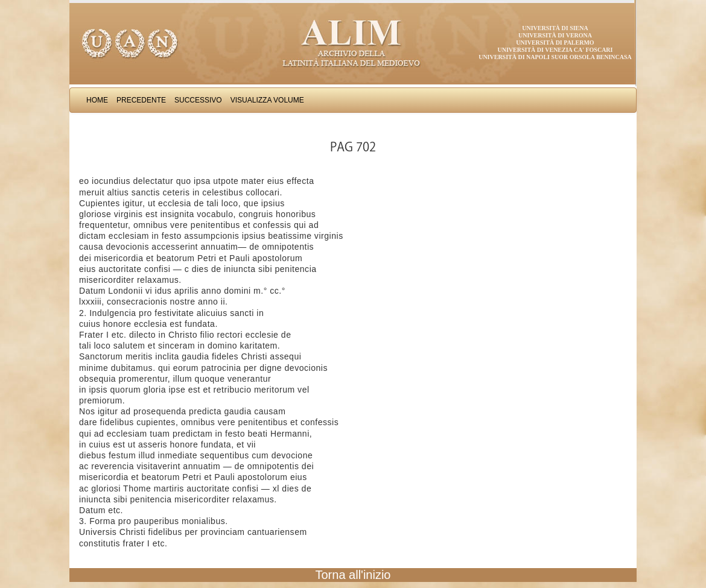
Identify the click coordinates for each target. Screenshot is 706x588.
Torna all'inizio (353, 575)
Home (97, 100)
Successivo (198, 100)
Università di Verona (555, 35)
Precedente (141, 100)
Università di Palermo (555, 43)
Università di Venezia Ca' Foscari (555, 50)
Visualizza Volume (267, 100)
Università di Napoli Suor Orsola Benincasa (555, 57)
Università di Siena (555, 28)
